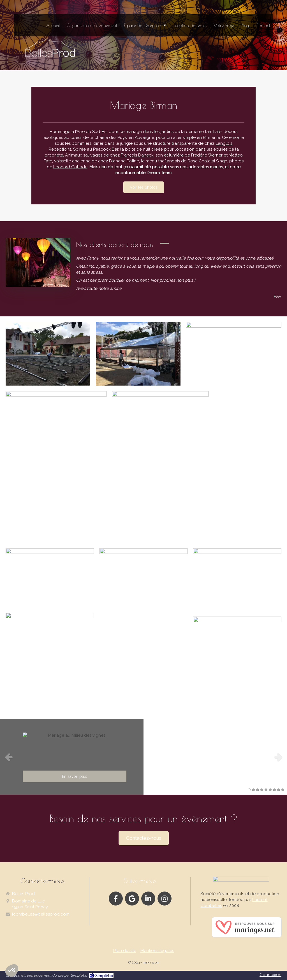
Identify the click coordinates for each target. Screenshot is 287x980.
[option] (143, 757)
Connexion (270, 975)
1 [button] (249, 790)
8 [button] (279, 790)
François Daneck (137, 155)
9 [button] (283, 790)
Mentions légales (157, 951)
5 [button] (266, 790)
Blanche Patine (124, 161)
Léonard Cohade (70, 167)
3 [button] (258, 790)
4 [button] (262, 790)
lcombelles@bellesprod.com (41, 914)
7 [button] (274, 790)
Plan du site (125, 951)
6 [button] (270, 790)
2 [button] (253, 790)
